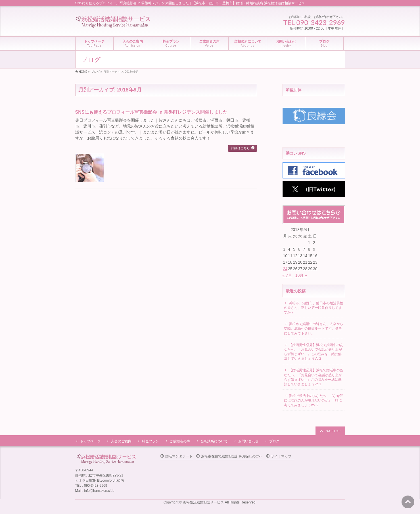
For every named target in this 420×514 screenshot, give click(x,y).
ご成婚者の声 (180, 441)
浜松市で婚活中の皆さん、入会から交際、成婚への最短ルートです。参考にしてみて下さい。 (314, 328)
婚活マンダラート (179, 456)
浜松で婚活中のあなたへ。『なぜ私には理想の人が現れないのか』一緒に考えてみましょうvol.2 (314, 400)
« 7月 (287, 275)
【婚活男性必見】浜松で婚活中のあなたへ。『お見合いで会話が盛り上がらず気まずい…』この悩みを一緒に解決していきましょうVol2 (314, 352)
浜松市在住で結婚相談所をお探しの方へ (232, 456)
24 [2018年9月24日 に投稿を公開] (285, 269)
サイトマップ (281, 456)
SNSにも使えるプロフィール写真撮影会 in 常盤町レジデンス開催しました (151, 112)
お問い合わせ (248, 441)
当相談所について (214, 441)
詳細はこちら (241, 148)
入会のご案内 (121, 441)
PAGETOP (333, 431)
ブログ (274, 441)
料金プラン (151, 441)
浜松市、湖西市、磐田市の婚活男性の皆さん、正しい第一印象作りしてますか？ (314, 308)
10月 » (301, 275)
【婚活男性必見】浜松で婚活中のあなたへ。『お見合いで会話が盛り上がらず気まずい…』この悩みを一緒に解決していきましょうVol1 (314, 377)
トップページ (90, 441)
